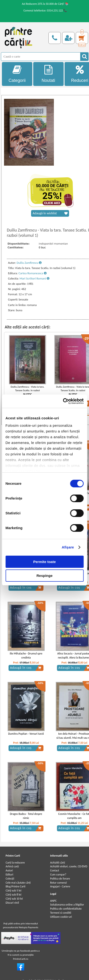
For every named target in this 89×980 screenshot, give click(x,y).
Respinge (45, 576)
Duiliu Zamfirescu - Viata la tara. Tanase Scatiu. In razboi (28, 389)
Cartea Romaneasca (33, 273)
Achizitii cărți (57, 863)
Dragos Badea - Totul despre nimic (26, 816)
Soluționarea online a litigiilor (67, 905)
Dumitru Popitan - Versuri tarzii (26, 734)
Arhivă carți (12, 866)
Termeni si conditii (61, 913)
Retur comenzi (58, 883)
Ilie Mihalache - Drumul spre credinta (26, 656)
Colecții (10, 879)
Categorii (17, 74)
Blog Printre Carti (16, 886)
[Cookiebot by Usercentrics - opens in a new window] (63, 401)
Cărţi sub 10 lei (14, 899)
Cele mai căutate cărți (18, 883)
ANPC (53, 901)
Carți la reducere (15, 863)
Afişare (68, 547)
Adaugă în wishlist (50, 213)
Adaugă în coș (26, 588)
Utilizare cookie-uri (61, 917)
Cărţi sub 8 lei (14, 895)
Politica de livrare (60, 879)
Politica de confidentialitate (66, 909)
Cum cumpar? (58, 875)
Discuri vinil (12, 903)
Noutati (48, 74)
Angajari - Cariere (60, 886)
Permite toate (44, 562)
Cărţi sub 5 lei (14, 890)
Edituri (9, 875)
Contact (55, 870)
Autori (9, 870)
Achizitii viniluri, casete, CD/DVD (69, 866)
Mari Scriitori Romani (34, 278)
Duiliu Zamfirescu (29, 263)
